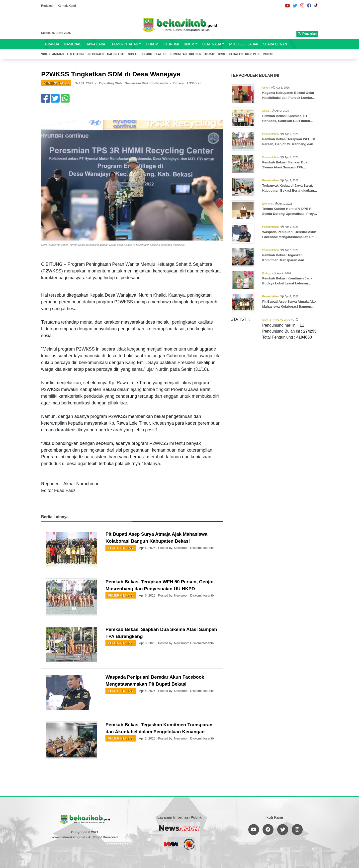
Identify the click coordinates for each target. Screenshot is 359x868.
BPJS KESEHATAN (230, 54)
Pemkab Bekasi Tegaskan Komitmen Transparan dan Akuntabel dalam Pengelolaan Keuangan (286, 258)
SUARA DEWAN (275, 44)
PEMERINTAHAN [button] (125, 44)
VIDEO (45, 54)
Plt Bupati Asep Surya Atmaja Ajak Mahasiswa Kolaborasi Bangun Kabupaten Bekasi (289, 304)
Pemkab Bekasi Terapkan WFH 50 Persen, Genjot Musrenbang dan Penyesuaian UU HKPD (289, 142)
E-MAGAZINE (76, 54)
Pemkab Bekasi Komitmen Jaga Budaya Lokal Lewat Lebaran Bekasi (287, 281)
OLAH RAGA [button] (212, 44)
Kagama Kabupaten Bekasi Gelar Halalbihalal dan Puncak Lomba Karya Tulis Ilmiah (288, 96)
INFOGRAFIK (96, 54)
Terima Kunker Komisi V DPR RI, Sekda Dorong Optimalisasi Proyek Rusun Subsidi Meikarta (290, 212)
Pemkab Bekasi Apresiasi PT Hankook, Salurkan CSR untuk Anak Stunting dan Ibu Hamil (286, 119)
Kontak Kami (67, 6)
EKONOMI (171, 44)
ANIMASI (58, 54)
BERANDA (51, 44)
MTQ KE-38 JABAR (244, 44)
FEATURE (161, 54)
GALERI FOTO (116, 54)
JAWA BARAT (96, 44)
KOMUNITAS (178, 54)
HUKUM (152, 44)
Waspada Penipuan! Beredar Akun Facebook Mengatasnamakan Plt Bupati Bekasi (289, 235)
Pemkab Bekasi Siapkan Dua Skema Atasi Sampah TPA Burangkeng (285, 165)
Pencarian (307, 34)
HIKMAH (210, 54)
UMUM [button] (189, 44)
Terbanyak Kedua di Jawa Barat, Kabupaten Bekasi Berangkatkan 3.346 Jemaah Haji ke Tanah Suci (288, 188)
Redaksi (47, 6)
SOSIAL (133, 54)
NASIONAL (73, 44)
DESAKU (147, 54)
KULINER (195, 54)
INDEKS (268, 54)
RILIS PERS (253, 54)
